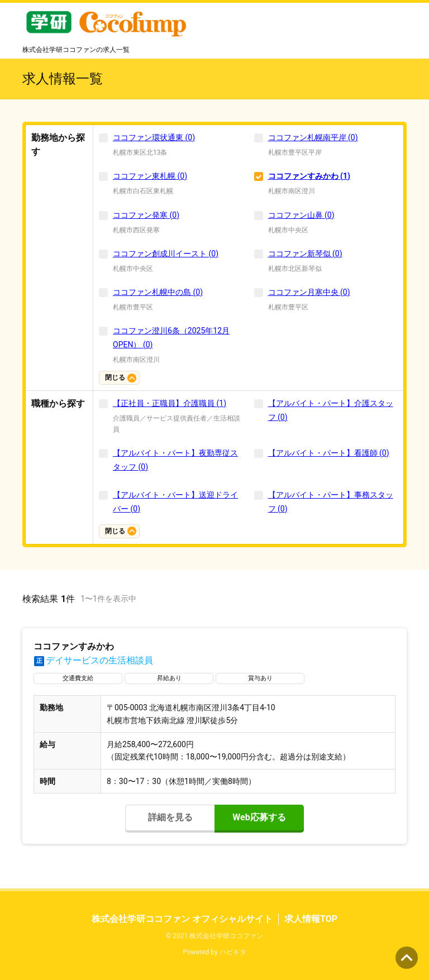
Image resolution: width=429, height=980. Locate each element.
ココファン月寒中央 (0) (309, 292)
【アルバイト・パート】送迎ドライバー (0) (175, 502)
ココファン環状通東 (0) (154, 137)
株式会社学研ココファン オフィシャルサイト (182, 919)
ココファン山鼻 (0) (301, 215)
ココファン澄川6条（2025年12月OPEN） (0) (171, 338)
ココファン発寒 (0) (146, 215)
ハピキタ (233, 952)
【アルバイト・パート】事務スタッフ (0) (331, 502)
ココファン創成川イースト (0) (166, 254)
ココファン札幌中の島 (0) (158, 292)
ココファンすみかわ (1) (309, 176)
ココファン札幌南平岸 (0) (313, 137)
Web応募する (259, 817)
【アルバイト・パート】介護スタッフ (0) (331, 410)
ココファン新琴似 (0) (305, 254)
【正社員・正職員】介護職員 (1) (170, 403)
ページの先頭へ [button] (407, 958)
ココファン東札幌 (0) (150, 176)
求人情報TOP (311, 919)
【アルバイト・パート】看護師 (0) (329, 453)
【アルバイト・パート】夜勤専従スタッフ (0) (175, 460)
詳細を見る (170, 817)
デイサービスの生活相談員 (93, 660)
